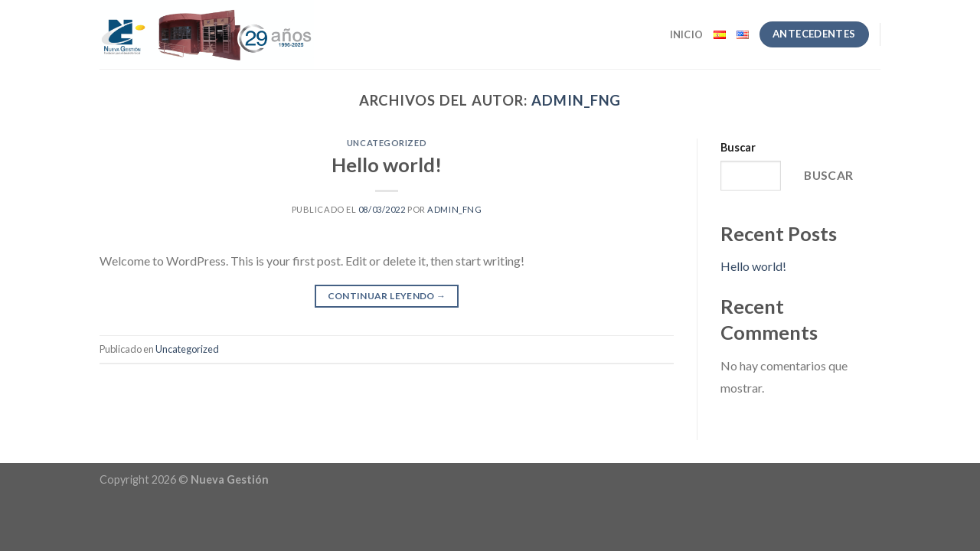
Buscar (738, 147)
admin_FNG (576, 100)
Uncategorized (387, 143)
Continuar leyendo (387, 296)
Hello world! (387, 165)
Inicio (687, 34)
